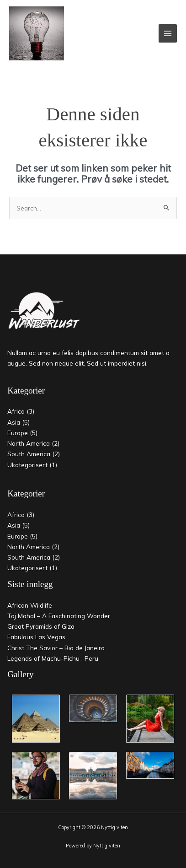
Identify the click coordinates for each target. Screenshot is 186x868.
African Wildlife (30, 605)
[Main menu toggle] (168, 34)
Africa (16, 411)
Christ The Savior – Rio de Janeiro (56, 648)
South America (29, 454)
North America (29, 443)
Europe (18, 433)
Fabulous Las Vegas (36, 637)
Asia (14, 422)
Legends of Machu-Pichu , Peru (53, 658)
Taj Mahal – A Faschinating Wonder (59, 616)
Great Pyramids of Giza (41, 626)
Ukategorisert (27, 465)
